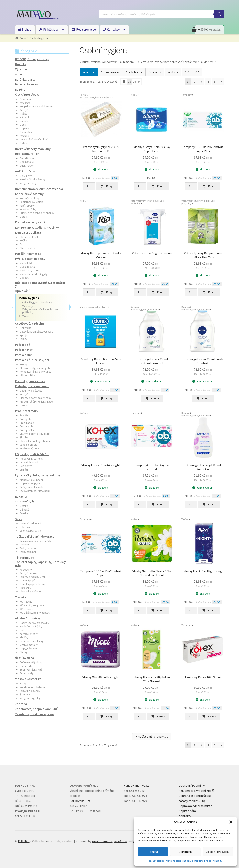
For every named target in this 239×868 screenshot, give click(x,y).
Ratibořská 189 (80, 801)
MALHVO (24, 841)
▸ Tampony (130, 62)
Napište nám (187, 811)
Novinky (84, 95)
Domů (23, 38)
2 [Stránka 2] (195, 82)
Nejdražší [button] (173, 72)
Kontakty (217, 861)
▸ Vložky (209, 62)
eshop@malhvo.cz (136, 785)
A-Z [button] (187, 72)
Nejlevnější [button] (155, 72)
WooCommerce (102, 841)
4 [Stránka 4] (208, 82)
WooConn (120, 841)
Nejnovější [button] (89, 72)
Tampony (187, 95)
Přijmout (153, 852)
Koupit (110, 186)
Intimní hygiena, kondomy (94, 307)
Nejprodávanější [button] (110, 72)
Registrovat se (84, 29)
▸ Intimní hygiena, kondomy (99, 62)
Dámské (135, 307)
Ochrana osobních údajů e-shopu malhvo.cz (189, 861)
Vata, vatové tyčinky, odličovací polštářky (96, 99)
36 (134, 82)
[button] (231, 822)
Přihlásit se (49, 29)
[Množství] (89, 186)
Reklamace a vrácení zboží (196, 791)
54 (139, 82)
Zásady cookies (156, 861)
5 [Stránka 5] (215, 82)
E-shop (25, 29)
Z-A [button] (197, 72)
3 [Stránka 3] (201, 82)
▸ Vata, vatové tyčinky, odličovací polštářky (170, 62)
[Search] (219, 14)
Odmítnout (185, 852)
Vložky (134, 95)
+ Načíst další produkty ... (152, 736)
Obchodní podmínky (192, 785)
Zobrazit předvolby (218, 852)
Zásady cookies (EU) (192, 801)
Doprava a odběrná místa (195, 806)
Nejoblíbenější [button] (134, 72)
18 (130, 82)
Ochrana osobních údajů (195, 796)
